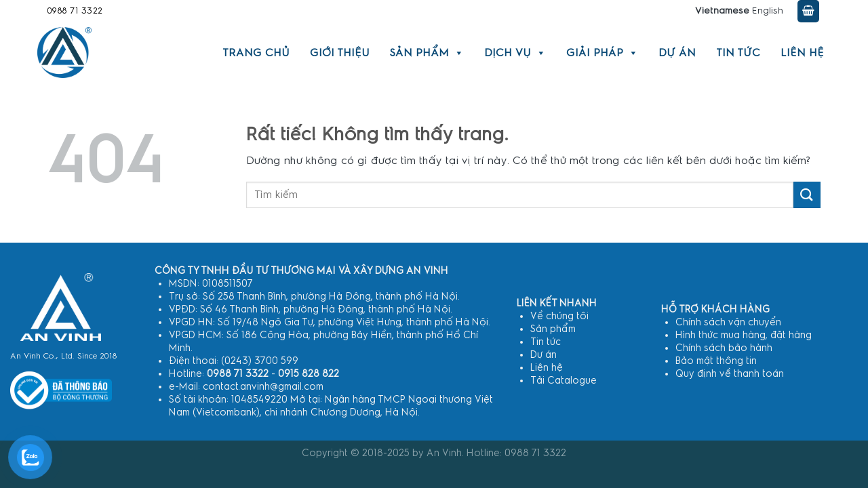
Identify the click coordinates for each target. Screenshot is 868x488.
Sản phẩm (427, 53)
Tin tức (738, 53)
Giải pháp (602, 53)
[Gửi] (807, 195)
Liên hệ (802, 53)
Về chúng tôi (559, 316)
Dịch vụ (515, 53)
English (768, 11)
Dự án (677, 53)
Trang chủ (256, 53)
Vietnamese (722, 11)
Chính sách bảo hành (724, 348)
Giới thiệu (340, 53)
